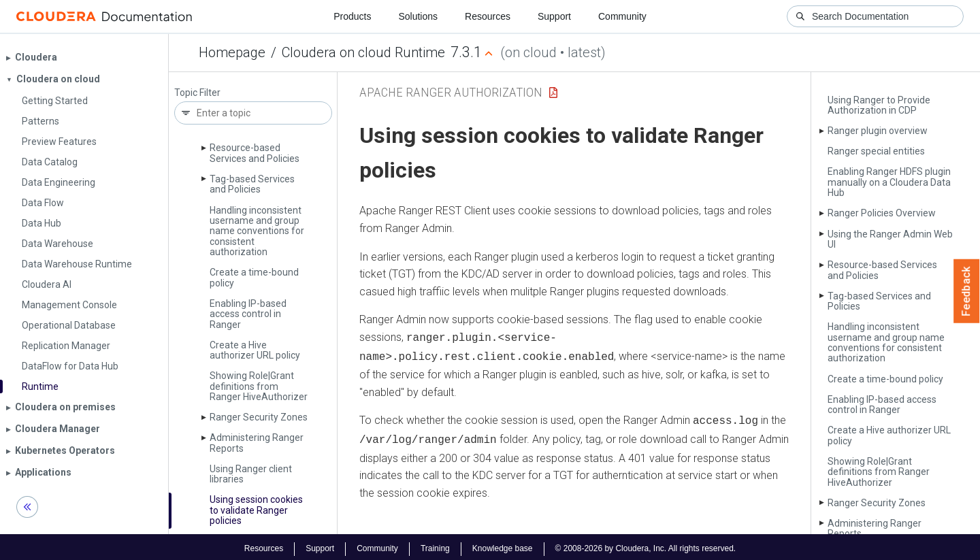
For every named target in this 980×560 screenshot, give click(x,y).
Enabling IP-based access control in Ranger (248, 314)
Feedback (967, 291)
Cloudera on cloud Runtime (363, 52)
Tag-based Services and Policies (252, 184)
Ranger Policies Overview (882, 213)
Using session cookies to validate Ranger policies (256, 510)
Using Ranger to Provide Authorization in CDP (879, 105)
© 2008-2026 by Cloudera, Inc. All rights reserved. (646, 545)
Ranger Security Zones (259, 417)
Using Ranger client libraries (251, 474)
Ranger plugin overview (878, 131)
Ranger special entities (876, 151)
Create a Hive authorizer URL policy (255, 350)
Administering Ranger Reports (257, 443)
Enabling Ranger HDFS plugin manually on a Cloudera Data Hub (889, 182)
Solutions (418, 16)
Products (352, 16)
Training (435, 545)
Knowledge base (503, 545)
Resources (488, 16)
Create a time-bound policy (254, 277)
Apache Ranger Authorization (451, 92)
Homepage (232, 52)
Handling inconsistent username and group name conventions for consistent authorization (257, 231)
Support (554, 16)
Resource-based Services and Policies (255, 153)
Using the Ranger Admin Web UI (890, 239)
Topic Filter (197, 93)
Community (622, 16)
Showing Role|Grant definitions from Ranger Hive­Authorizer (259, 386)
